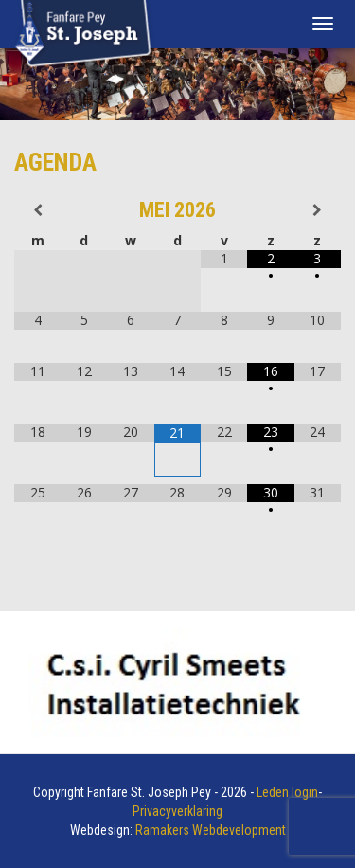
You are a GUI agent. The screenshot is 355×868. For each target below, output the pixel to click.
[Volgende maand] (318, 210)
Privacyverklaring (177, 811)
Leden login (287, 792)
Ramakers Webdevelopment (211, 830)
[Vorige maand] (37, 210)
